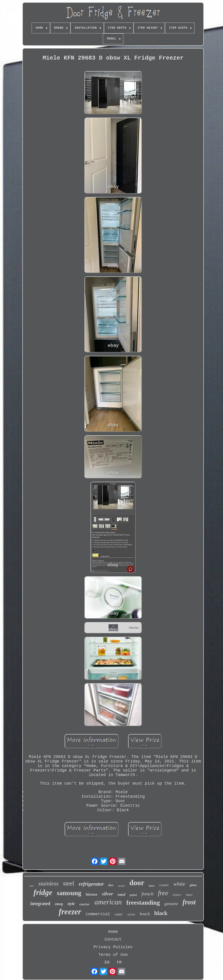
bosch (145, 914)
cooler (85, 905)
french (147, 894)
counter (164, 885)
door (137, 883)
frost (189, 902)
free (163, 893)
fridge (43, 892)
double (122, 886)
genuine (171, 904)
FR (119, 962)
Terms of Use (113, 955)
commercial (98, 914)
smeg (59, 904)
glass (193, 885)
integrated (40, 904)
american (108, 902)
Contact (113, 939)
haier (189, 895)
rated (121, 895)
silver (107, 894)
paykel (133, 895)
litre (111, 885)
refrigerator (91, 884)
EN (107, 962)
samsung (69, 893)
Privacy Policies (113, 947)
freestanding (143, 902)
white (179, 884)
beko (32, 886)
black (161, 913)
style (71, 904)
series (131, 914)
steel (69, 883)
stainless (48, 884)
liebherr (177, 895)
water (119, 914)
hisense (92, 894)
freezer (70, 912)
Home (113, 932)
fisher (152, 886)
